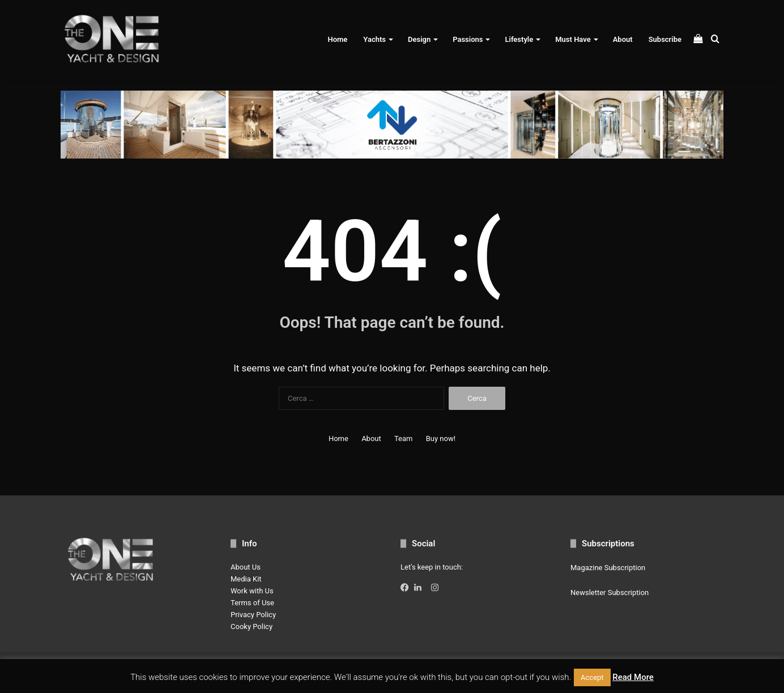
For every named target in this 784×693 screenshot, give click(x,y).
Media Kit (246, 579)
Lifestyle (519, 39)
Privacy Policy (253, 615)
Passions (468, 39)
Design (419, 39)
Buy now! (441, 439)
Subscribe (665, 39)
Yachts (374, 39)
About (623, 39)
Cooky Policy (252, 626)
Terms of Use (252, 603)
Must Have (573, 39)
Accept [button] (592, 677)
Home (337, 39)
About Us (246, 567)
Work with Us (252, 591)
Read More (633, 677)
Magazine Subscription (608, 568)
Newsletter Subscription (610, 593)
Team (404, 439)
